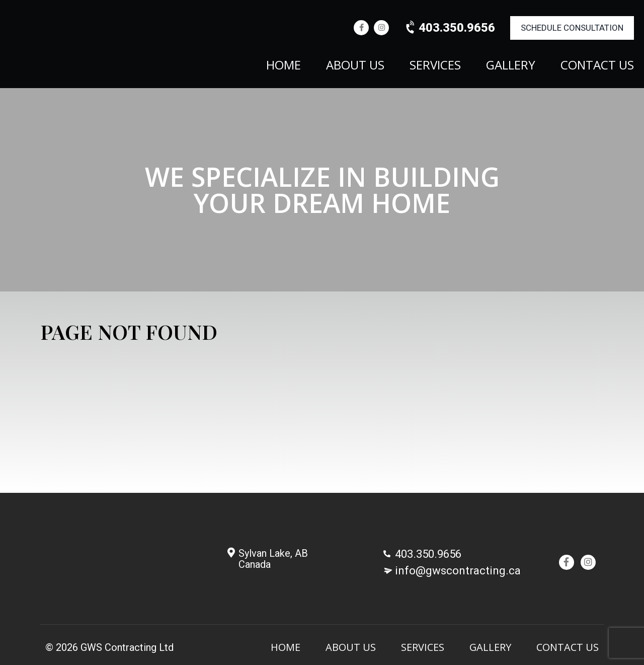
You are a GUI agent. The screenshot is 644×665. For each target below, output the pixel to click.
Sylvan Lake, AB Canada (273, 559)
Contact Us (597, 66)
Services (435, 66)
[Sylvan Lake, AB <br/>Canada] (231, 553)
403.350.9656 (450, 28)
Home (284, 66)
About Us (355, 66)
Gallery (511, 66)
